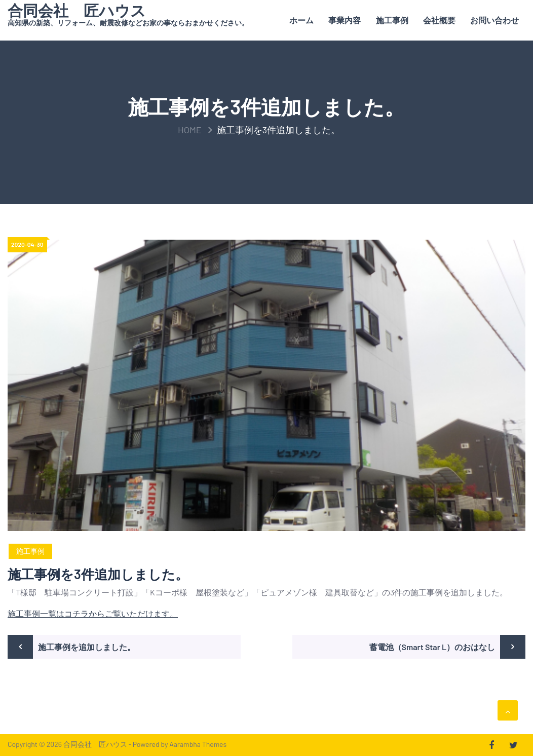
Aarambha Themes (198, 744)
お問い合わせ (494, 20)
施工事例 (392, 20)
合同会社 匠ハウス (77, 10)
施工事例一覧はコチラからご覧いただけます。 (93, 613)
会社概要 (439, 20)
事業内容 (345, 20)
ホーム (301, 20)
